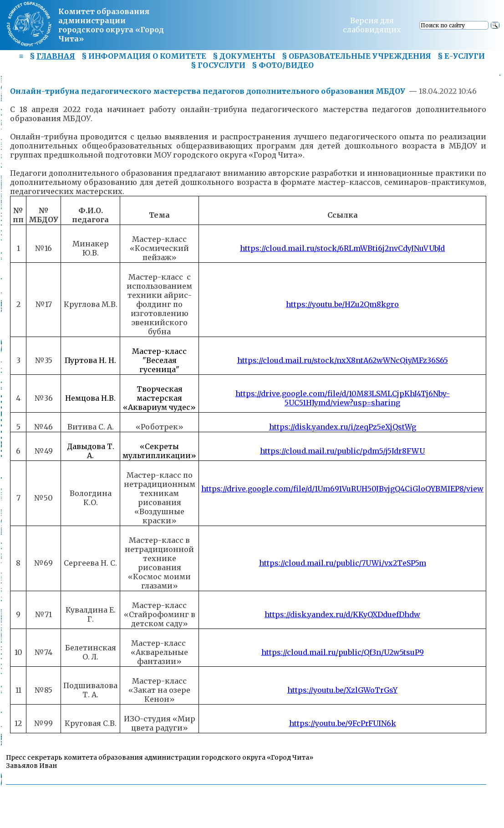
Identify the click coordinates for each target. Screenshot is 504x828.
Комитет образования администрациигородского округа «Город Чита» (111, 25)
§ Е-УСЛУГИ (461, 56)
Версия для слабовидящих (372, 25)
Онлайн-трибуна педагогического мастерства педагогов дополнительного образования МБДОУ (209, 91)
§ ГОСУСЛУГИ (218, 65)
